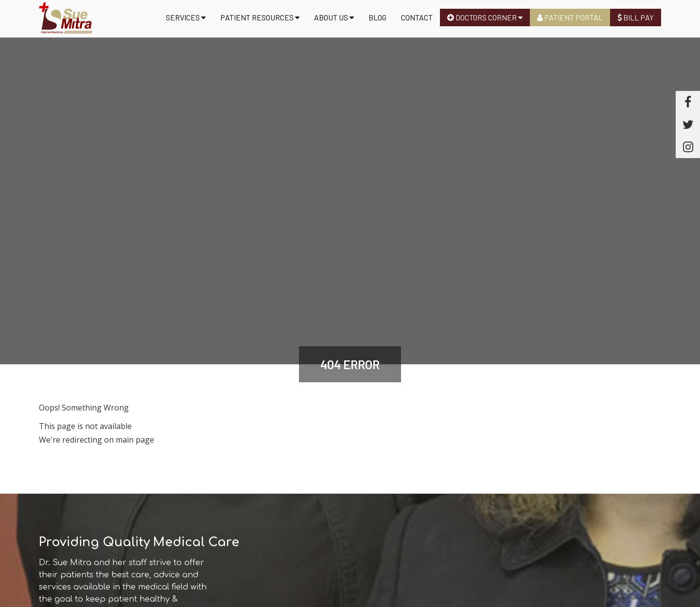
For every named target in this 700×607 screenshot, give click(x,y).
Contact (417, 17)
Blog (377, 17)
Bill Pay (636, 17)
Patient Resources (260, 17)
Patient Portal (570, 17)
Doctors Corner (485, 17)
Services (186, 17)
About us (334, 17)
